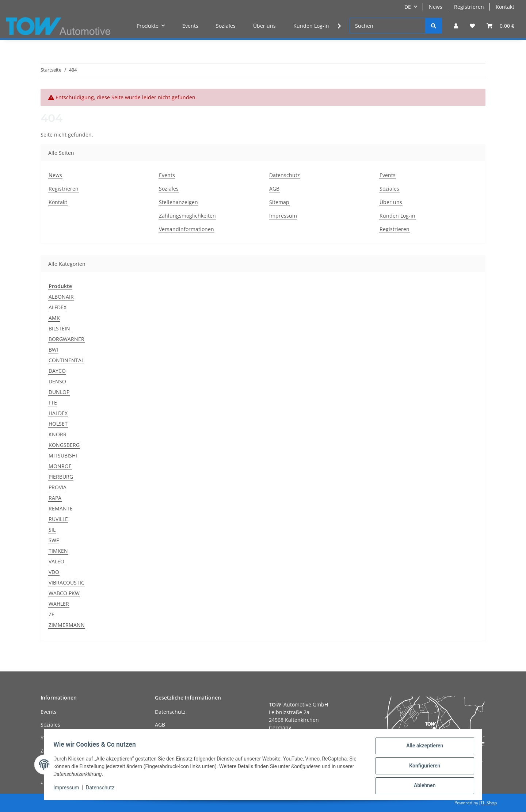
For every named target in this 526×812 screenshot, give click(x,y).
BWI (53, 350)
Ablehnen (422, 786)
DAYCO (57, 371)
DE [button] (408, 7)
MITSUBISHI (63, 455)
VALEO (56, 561)
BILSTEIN (59, 328)
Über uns (264, 26)
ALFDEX (58, 307)
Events (190, 26)
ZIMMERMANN (67, 625)
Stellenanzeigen (178, 202)
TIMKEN (58, 551)
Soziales (226, 26)
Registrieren (469, 7)
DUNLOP (59, 392)
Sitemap (279, 202)
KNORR (58, 434)
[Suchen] (387, 26)
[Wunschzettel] (472, 26)
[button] (456, 26)
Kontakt (505, 7)
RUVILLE (58, 519)
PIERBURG (61, 477)
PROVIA (58, 487)
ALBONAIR (61, 297)
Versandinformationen (186, 229)
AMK (54, 318)
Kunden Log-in (311, 26)
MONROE (60, 466)
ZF (51, 614)
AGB (274, 189)
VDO (54, 572)
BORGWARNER (66, 339)
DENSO (57, 381)
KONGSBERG (64, 445)
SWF (54, 540)
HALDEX (58, 413)
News (436, 7)
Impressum (283, 216)
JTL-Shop (488, 803)
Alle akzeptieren (422, 748)
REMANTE (61, 508)
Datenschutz (285, 175)
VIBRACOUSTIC (66, 583)
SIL (52, 530)
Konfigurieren (422, 767)
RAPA (55, 498)
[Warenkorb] (500, 26)
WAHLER (59, 604)
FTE (53, 403)
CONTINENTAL (66, 360)
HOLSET (58, 424)
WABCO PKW (64, 593)
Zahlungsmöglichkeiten (187, 216)
